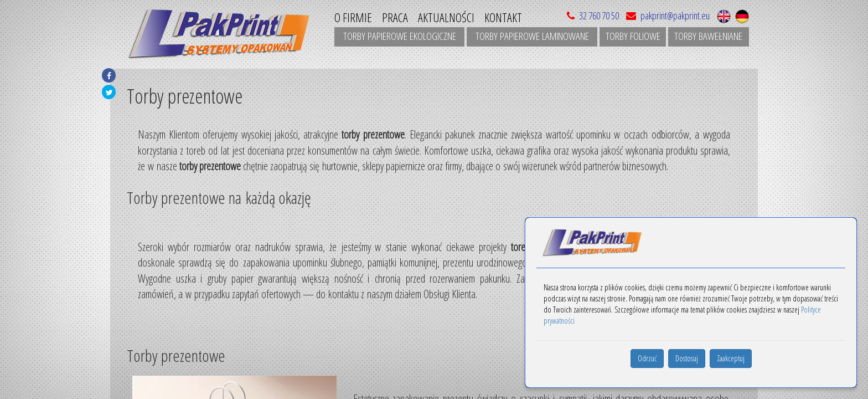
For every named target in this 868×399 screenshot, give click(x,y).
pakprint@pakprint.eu (666, 16)
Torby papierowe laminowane (532, 36)
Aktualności (446, 17)
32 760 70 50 (599, 16)
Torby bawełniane (708, 36)
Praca (395, 17)
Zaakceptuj (731, 358)
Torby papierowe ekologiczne (400, 36)
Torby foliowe (633, 36)
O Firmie (353, 17)
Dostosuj (687, 358)
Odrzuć (647, 358)
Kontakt (503, 17)
